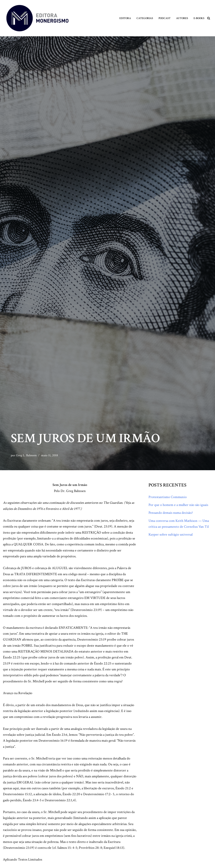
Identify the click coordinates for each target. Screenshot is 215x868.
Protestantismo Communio (168, 497)
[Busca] (209, 18)
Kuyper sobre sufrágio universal (171, 535)
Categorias (145, 18)
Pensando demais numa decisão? (171, 513)
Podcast (165, 18)
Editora (125, 18)
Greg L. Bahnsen (26, 455)
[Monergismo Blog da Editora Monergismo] (37, 18)
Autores (182, 18)
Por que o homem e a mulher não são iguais (178, 505)
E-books (199, 18)
